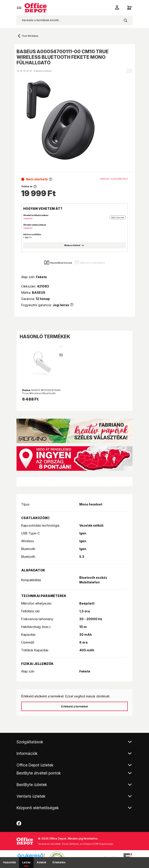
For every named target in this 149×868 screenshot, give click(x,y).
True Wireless (30, 36)
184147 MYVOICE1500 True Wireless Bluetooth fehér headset (41, 393)
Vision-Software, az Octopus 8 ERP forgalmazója (88, 844)
